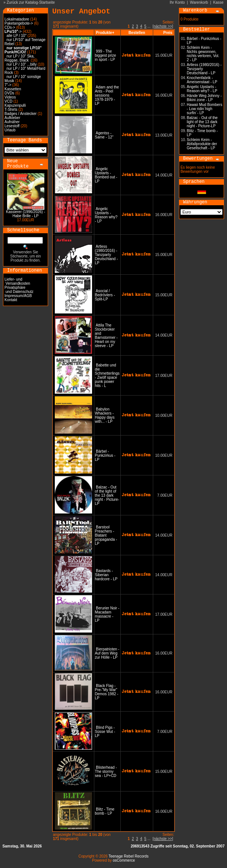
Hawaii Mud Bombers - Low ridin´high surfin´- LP (204, 109)
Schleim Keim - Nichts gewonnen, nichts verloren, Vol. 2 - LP (203, 54)
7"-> (8, 85)
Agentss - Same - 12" (104, 135)
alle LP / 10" (17, 36)
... (149, 26)
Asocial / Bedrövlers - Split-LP (105, 295)
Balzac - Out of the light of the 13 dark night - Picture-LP (107, 495)
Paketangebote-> (19, 23)
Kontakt (11, 300)
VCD (8, 101)
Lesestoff (12, 126)
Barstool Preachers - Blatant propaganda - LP (106, 535)
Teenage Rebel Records (128, 856)
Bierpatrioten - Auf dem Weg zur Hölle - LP (107, 653)
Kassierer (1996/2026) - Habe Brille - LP (26, 214)
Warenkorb (199, 2)
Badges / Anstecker (21, 114)
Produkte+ (105, 33)
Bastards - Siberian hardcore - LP (106, 575)
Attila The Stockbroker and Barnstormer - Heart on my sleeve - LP (106, 335)
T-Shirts (11, 110)
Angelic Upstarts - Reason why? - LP (106, 215)
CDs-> (10, 27)
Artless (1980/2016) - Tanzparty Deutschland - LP (107, 255)
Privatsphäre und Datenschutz (19, 290)
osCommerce (124, 860)
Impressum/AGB (18, 296)
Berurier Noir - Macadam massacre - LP (107, 614)
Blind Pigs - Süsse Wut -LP (105, 732)
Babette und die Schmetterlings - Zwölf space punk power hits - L (107, 375)
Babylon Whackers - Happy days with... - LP (105, 415)
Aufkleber (12, 118)
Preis (168, 33)
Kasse (218, 2)
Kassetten (13, 89)
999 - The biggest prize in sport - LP (106, 55)
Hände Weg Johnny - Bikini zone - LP (204, 98)
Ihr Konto (177, 2)
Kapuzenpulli (15, 105)
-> (13, 32)
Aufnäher (12, 122)
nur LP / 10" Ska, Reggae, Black (20, 58)
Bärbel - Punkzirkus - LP (105, 455)
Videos (10, 97)
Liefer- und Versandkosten (17, 281)
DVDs (9, 93)
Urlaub (10, 130)
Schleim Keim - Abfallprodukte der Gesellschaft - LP (202, 144)
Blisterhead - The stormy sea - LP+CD (106, 772)
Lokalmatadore (17, 19)
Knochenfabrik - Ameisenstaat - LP (202, 80)
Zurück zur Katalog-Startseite (31, 2)
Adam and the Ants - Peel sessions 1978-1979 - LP (107, 95)
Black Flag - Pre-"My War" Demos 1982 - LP (107, 692)
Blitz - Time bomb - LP (105, 811)
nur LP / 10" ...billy (22, 64)
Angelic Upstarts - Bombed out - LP (106, 175)
